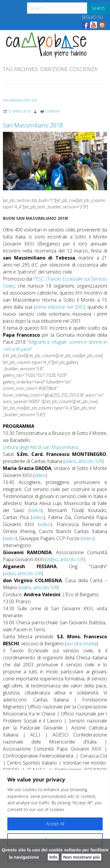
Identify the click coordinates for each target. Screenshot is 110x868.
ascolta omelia (81, 644)
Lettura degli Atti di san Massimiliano (41, 447)
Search (98, 8)
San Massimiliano (16, 100)
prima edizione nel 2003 (60, 307)
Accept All (55, 824)
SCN (34, 100)
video (70, 461)
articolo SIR (90, 461)
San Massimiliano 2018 (33, 125)
